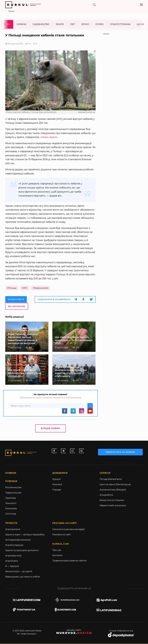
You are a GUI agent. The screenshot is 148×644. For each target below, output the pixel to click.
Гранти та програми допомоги (22, 551)
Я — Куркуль (12, 566)
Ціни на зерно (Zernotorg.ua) (115, 485)
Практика (10, 498)
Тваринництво (13, 493)
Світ (72, 24)
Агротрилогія (13, 530)
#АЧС (25, 288)
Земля (60, 24)
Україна (21, 24)
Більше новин (50, 428)
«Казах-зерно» (49, 137)
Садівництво (41, 24)
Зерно (85, 24)
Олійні (100, 24)
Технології (11, 503)
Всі (8, 24)
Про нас (57, 550)
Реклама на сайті (62, 535)
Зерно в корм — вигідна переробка (25, 535)
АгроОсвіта (12, 561)
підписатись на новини (121, 452)
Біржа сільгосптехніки (112, 500)
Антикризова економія (18, 540)
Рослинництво (13, 488)
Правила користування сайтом (69, 561)
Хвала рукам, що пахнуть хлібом (23, 577)
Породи (57, 490)
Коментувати (16, 300)
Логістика (11, 514)
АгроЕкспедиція (14, 545)
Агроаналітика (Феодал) (113, 490)
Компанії (57, 485)
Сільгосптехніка (120, 24)
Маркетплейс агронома (113, 506)
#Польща (12, 288)
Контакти (57, 556)
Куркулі (57, 479)
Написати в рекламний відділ (69, 530)
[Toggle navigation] (141, 5)
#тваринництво (41, 288)
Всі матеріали (17, 306)
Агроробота (106, 495)
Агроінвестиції (13, 556)
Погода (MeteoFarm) (111, 479)
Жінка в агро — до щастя (19, 572)
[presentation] (6, 24)
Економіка (11, 509)
